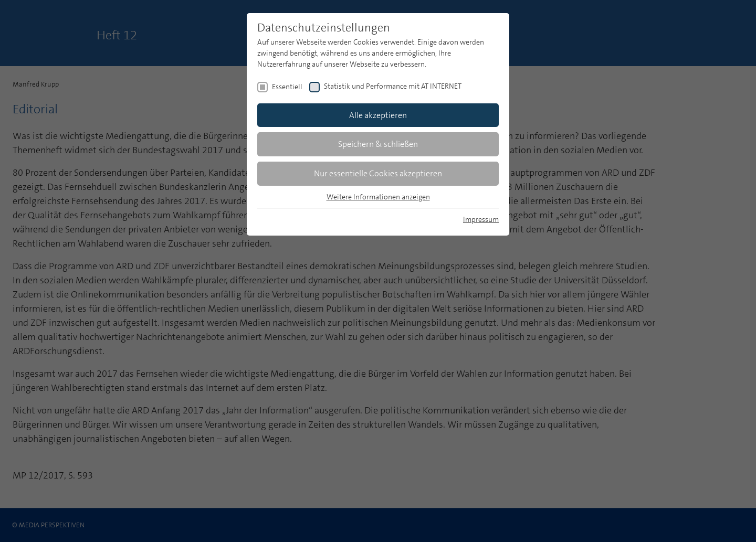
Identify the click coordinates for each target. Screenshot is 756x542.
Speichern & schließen (378, 144)
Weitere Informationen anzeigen (378, 197)
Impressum (481, 219)
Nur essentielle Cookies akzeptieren (378, 173)
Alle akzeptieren (378, 115)
